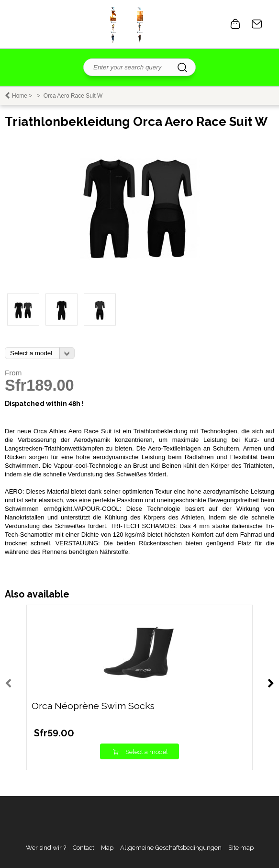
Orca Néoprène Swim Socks (93, 706)
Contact (257, 24)
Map (107, 848)
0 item (235, 24)
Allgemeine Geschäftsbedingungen (171, 848)
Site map (241, 848)
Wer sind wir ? (46, 848)
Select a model (147, 752)
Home (20, 96)
